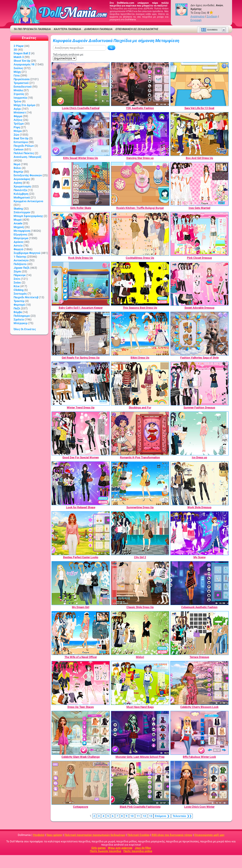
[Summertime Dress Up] (140, 483)
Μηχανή (19, 227)
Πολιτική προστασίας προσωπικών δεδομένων (95, 835)
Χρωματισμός (22, 186)
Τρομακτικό (21, 83)
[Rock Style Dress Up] (81, 234)
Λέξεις (18, 120)
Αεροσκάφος (22, 179)
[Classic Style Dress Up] (140, 583)
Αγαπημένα (198, 16)
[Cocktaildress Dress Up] (140, 234)
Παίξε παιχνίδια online (138, 851)
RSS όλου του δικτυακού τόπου (172, 835)
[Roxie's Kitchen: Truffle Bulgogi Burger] (140, 184)
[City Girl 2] (140, 533)
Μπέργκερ (21, 323)
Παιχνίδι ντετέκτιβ (26, 297)
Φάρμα (18, 116)
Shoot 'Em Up (22, 61)
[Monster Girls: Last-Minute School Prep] (140, 733)
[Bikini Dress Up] (140, 334)
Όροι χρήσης (54, 835)
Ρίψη (17, 127)
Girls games (98, 848)
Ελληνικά (209, 30)
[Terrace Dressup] (199, 633)
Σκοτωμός (20, 294)
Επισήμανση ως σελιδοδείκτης (137, 29)
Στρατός (19, 94)
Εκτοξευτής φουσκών (28, 175)
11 (138, 816)
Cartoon (19, 149)
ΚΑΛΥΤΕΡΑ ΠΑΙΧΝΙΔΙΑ (67, 29)
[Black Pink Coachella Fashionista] (140, 783)
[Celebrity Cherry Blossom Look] (199, 683)
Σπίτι (17, 279)
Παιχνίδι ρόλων (24, 146)
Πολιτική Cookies (138, 835)
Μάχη (17, 72)
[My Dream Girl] (81, 583)
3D (15, 50)
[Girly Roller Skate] (81, 184)
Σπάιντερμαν (22, 212)
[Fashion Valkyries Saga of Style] (199, 334)
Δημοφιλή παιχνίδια (98, 29)
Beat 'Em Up (21, 138)
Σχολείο (19, 320)
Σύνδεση (212, 16)
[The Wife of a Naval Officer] (81, 633)
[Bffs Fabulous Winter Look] (199, 733)
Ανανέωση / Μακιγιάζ (28, 157)
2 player (19, 46)
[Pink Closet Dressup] (199, 234)
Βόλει (17, 168)
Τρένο (17, 101)
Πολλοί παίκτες (24, 153)
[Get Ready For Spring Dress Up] (81, 334)
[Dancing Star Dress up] (140, 134)
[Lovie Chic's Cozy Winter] (199, 783)
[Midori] (140, 633)
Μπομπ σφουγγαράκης (28, 216)
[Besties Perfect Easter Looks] (81, 533)
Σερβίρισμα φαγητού (27, 253)
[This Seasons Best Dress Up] (140, 284)
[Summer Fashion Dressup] (199, 384)
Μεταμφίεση (22, 231)
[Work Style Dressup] (199, 483)
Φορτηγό (19, 305)
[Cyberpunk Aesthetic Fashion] (199, 583)
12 (144, 816)
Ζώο (16, 135)
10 (132, 816)
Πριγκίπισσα (22, 79)
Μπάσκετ (20, 113)
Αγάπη (18, 183)
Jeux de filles (143, 848)
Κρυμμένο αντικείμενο (28, 201)
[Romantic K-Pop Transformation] (140, 433)
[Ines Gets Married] (199, 184)
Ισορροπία (20, 98)
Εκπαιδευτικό (23, 87)
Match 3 (19, 57)
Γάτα (17, 76)
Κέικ (17, 286)
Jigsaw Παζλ (22, 268)
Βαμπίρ (18, 172)
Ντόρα (18, 131)
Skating (18, 209)
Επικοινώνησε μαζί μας (209, 835)
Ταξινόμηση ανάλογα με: (68, 55)
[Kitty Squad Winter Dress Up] (81, 134)
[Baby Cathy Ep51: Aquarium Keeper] (81, 284)
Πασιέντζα (20, 190)
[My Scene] (199, 533)
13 (151, 816)
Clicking (19, 290)
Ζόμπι (17, 271)
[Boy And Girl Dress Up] (199, 134)
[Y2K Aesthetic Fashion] (140, 84)
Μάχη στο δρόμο (25, 105)
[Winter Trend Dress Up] (81, 384)
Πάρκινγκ (20, 275)
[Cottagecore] (81, 783)
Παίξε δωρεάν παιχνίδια (106, 851)
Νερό (17, 164)
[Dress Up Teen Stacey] (81, 683)
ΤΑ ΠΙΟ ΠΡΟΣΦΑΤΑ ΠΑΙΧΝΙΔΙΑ (32, 29)
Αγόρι (17, 109)
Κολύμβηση (21, 194)
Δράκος (19, 242)
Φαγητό (18, 249)
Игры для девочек (120, 848)
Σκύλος (18, 68)
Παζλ (17, 308)
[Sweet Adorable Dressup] (199, 284)
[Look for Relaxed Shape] (81, 483)
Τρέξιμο (19, 124)
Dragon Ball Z (22, 53)
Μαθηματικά (22, 198)
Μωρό (18, 220)
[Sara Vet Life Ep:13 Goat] (199, 84)
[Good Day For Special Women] (81, 433)
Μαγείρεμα (21, 238)
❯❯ (182, 816)
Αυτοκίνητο (21, 260)
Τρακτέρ (19, 301)
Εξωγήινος (20, 235)
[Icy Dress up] (199, 433)
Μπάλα (18, 90)
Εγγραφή (196, 20)
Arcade (18, 223)
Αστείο (18, 246)
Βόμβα (18, 312)
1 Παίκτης (20, 257)
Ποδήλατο (20, 264)
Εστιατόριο (21, 142)
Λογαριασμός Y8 (24, 64)
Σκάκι (17, 283)
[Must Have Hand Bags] (140, 683)
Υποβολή (39, 835)
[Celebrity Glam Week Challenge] (81, 733)
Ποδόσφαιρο (22, 316)
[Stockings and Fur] (140, 384)
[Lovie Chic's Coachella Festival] (81, 84)
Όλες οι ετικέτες (25, 329)
